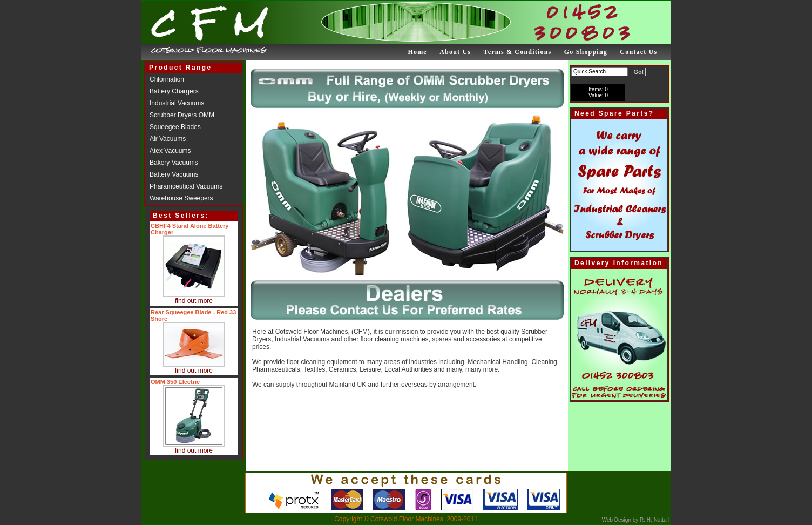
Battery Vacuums (174, 174)
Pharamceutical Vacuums (186, 186)
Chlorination (167, 79)
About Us (455, 52)
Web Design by (620, 520)
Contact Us (638, 52)
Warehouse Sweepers (181, 198)
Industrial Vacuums (177, 103)
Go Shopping (586, 52)
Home (417, 52)
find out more (194, 301)
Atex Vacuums (170, 151)
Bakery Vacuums (174, 163)
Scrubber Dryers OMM (182, 115)
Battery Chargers (174, 91)
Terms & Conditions (518, 52)
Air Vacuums (168, 139)
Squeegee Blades (175, 127)
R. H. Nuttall (654, 520)
